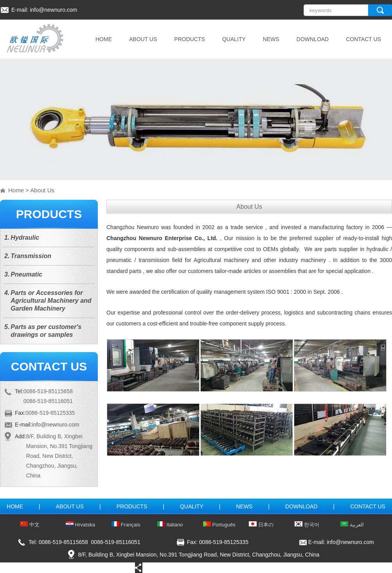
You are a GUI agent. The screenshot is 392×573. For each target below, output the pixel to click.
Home (16, 190)
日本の (261, 525)
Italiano (170, 525)
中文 (30, 525)
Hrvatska (80, 525)
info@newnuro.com (53, 10)
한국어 (307, 525)
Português (219, 525)
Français (126, 525)
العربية (352, 525)
